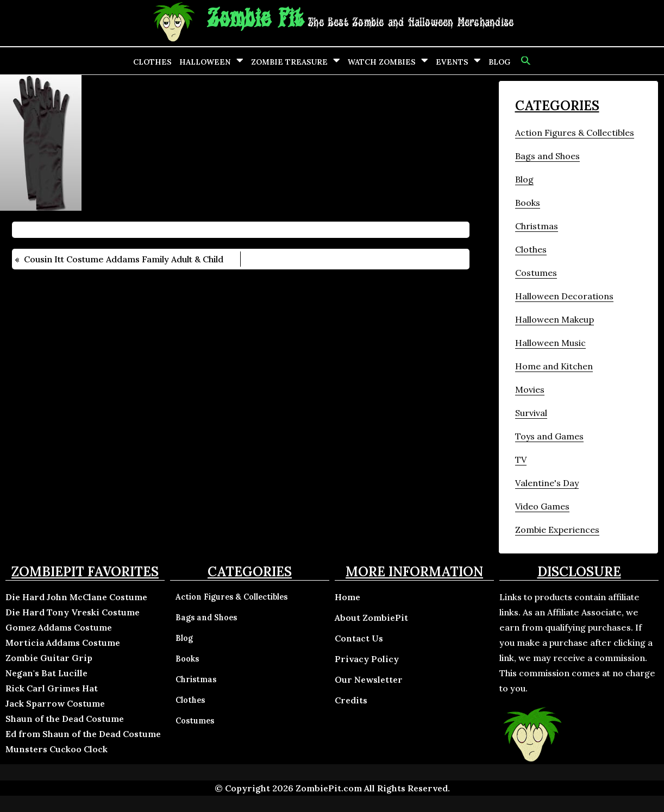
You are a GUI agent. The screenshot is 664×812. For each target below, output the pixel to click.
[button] (525, 61)
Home (347, 597)
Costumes (536, 273)
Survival (531, 413)
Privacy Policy (367, 659)
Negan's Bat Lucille (46, 673)
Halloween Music (550, 343)
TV (521, 459)
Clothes (152, 62)
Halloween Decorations (564, 296)
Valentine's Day (547, 483)
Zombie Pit (255, 19)
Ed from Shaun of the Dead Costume (83, 734)
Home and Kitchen (554, 366)
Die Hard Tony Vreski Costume (73, 612)
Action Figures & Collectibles (575, 133)
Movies (530, 389)
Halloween (205, 62)
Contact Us (359, 638)
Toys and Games (549, 436)
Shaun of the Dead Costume (65, 719)
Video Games (542, 506)
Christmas (537, 226)
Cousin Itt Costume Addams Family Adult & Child (124, 259)
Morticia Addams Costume (63, 643)
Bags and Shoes (547, 156)
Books (528, 203)
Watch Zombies (382, 62)
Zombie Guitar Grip (49, 658)
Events (452, 62)
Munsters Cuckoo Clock (57, 749)
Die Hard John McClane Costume (76, 597)
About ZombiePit (371, 618)
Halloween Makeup (555, 319)
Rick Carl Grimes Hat (52, 688)
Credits (351, 700)
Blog (499, 62)
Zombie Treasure (289, 62)
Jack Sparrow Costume (55, 703)
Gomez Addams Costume (59, 627)
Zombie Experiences (557, 530)
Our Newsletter (369, 679)
